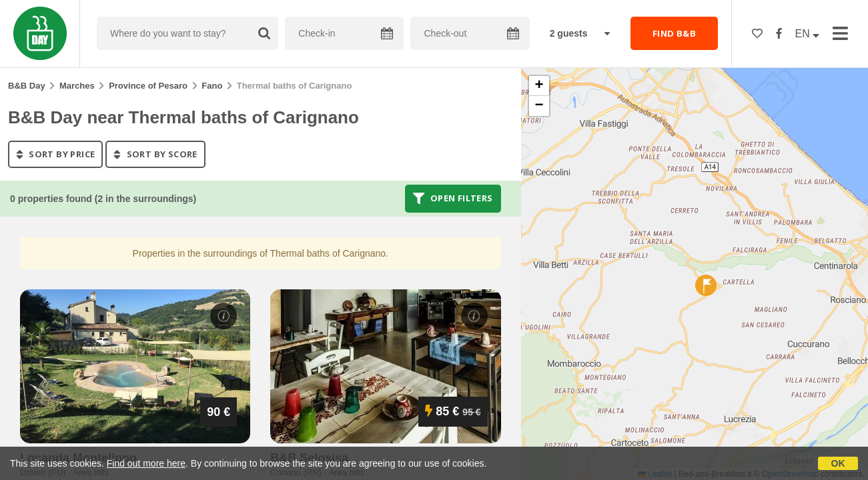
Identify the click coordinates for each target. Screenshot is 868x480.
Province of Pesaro (148, 86)
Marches (77, 86)
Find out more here (146, 463)
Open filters (453, 199)
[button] (706, 285)
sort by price (55, 154)
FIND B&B (674, 33)
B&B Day (27, 86)
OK (838, 463)
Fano (212, 86)
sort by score (155, 154)
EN (808, 34)
